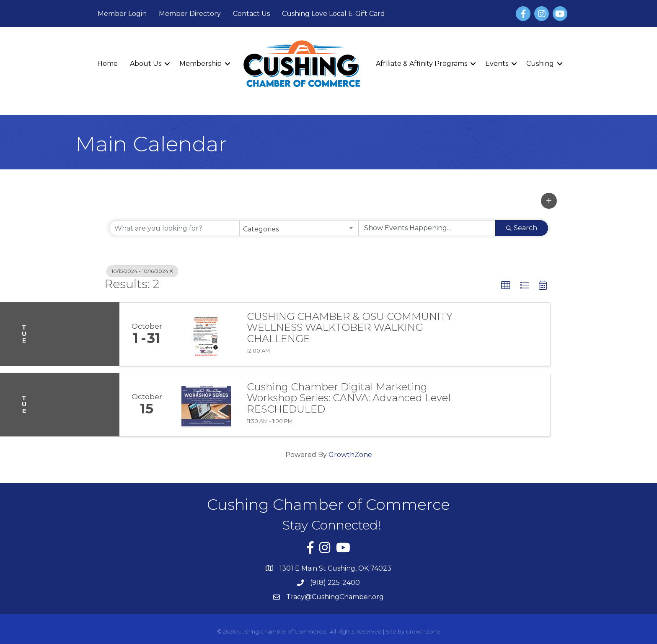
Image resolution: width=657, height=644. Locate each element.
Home (107, 64)
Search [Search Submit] (522, 228)
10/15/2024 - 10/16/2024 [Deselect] (142, 271)
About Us (146, 64)
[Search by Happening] (427, 228)
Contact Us (251, 14)
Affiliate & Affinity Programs (422, 64)
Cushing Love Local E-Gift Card (334, 14)
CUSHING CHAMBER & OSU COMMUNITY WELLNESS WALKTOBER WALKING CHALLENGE (350, 328)
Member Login (122, 14)
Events (497, 64)
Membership (200, 64)
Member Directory (190, 14)
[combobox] (299, 228)
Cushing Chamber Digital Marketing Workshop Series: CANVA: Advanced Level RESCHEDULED (349, 398)
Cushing (540, 64)
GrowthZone (350, 455)
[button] (549, 201)
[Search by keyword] (174, 228)
